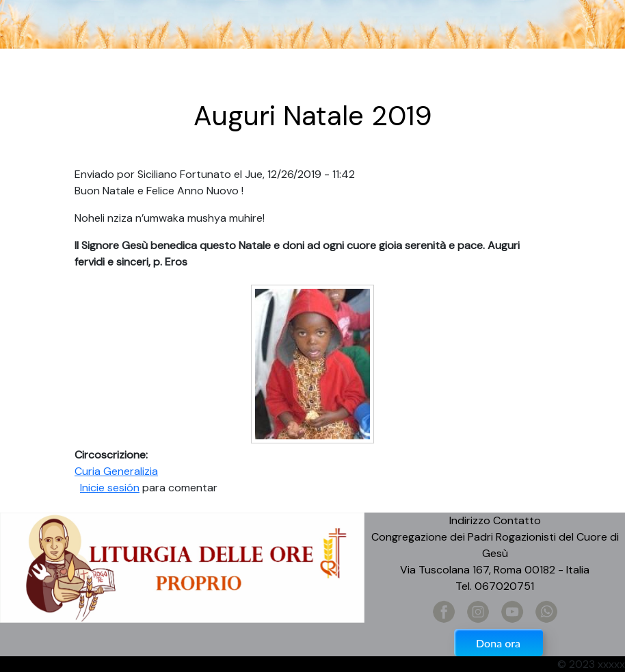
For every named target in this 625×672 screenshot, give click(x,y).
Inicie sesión (110, 488)
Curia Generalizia (116, 471)
